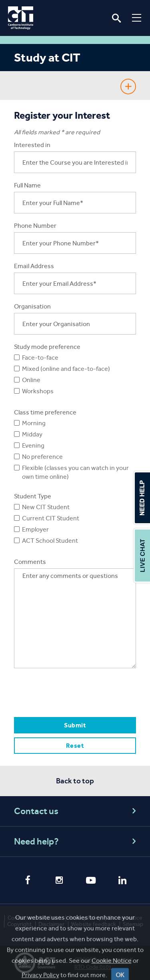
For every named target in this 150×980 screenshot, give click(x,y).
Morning (34, 423)
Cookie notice (125, 918)
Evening (33, 445)
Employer (35, 529)
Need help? (76, 842)
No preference (42, 457)
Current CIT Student (51, 518)
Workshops (38, 391)
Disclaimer (51, 924)
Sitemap (133, 924)
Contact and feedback (35, 918)
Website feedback (94, 924)
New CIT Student (46, 507)
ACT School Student (50, 541)
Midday (32, 434)
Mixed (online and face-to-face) (66, 369)
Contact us (76, 811)
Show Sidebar (128, 87)
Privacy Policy (85, 918)
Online (31, 380)
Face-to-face (40, 358)
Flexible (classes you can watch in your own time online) (75, 472)
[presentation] (75, 692)
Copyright (19, 924)
